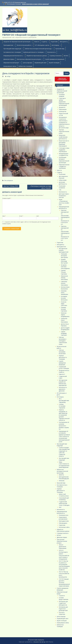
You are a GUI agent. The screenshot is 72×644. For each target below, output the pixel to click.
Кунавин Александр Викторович (64, 261)
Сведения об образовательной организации (17, 42)
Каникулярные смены (10, 66)
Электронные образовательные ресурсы (29, 59)
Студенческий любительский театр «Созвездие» (64, 503)
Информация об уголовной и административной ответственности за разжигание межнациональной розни (64, 436)
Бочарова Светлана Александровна (65, 267)
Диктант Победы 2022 (11, 186)
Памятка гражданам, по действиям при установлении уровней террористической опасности (64, 415)
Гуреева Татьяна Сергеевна (64, 272)
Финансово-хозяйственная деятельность (63, 137)
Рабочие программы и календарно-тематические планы (63, 341)
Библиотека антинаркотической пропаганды (38, 49)
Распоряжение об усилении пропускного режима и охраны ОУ (64, 426)
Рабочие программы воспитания (62, 352)
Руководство (63, 111)
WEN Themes (49, 642)
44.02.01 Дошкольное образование (63, 547)
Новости (37, 42)
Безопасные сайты (64, 527)
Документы (62, 107)
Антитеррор (55, 45)
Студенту (44, 42)
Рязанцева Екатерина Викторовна (64, 256)
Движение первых (9, 59)
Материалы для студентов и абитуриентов (63, 603)
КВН (60, 507)
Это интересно (9, 180)
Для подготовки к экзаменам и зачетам (64, 196)
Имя (4, 216)
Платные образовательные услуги (64, 131)
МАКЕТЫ (61, 475)
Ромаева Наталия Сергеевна (64, 309)
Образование (63, 109)
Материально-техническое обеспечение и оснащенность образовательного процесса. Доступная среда (64, 122)
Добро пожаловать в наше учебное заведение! (36, 4)
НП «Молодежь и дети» (42, 45)
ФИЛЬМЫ (62, 481)
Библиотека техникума (25, 66)
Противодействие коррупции (12, 49)
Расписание (62, 174)
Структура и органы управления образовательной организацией (64, 102)
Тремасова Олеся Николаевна (64, 320)
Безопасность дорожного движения (63, 389)
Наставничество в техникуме (12, 52)
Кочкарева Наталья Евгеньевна (64, 298)
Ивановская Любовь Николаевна (64, 278)
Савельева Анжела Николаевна (64, 283)
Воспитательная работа (24, 45)
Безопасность (51, 52)
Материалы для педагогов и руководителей (63, 609)
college (9, 76)
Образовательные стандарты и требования (64, 166)
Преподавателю (8, 45)
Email (21, 216)
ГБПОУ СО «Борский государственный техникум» (31, 35)
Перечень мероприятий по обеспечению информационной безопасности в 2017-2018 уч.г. (65, 233)
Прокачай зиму (60, 49)
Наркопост (62, 374)
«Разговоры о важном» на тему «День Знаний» (41, 187)
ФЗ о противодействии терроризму (64, 400)
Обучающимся (63, 523)
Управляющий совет (41, 63)
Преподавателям (64, 521)
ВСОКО (66, 56)
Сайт (38, 216)
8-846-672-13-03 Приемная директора (15, 2)
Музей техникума (54, 63)
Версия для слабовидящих (62, 79)
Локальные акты (64, 515)
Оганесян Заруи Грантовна (64, 304)
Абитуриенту (64, 42)
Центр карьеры (28, 63)
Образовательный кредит (11, 63)
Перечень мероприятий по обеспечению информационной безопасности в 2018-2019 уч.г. (65, 217)
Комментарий (7, 198)
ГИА (60, 190)
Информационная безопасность (13, 56)
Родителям (54, 42)
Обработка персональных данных (37, 56)
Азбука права (63, 180)
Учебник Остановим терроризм (62, 406)
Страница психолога (55, 56)
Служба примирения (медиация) (55, 59)
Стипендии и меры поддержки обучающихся (64, 150)
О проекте (62, 596)
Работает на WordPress (26, 642)
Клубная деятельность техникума (33, 52)
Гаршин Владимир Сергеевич (64, 333)
